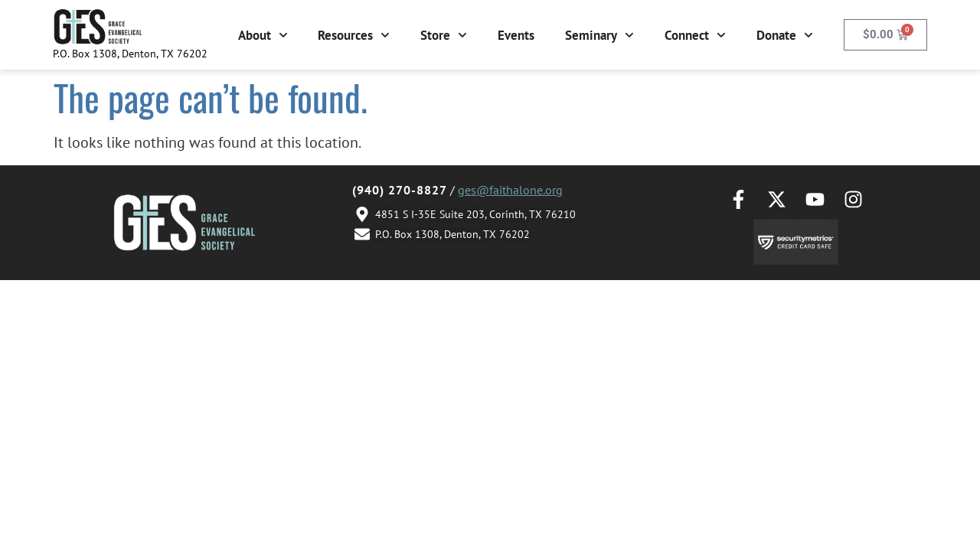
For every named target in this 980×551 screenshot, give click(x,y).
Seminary (599, 35)
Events (516, 35)
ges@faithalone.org (510, 190)
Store (444, 35)
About (263, 35)
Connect (695, 35)
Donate (785, 35)
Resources (354, 35)
